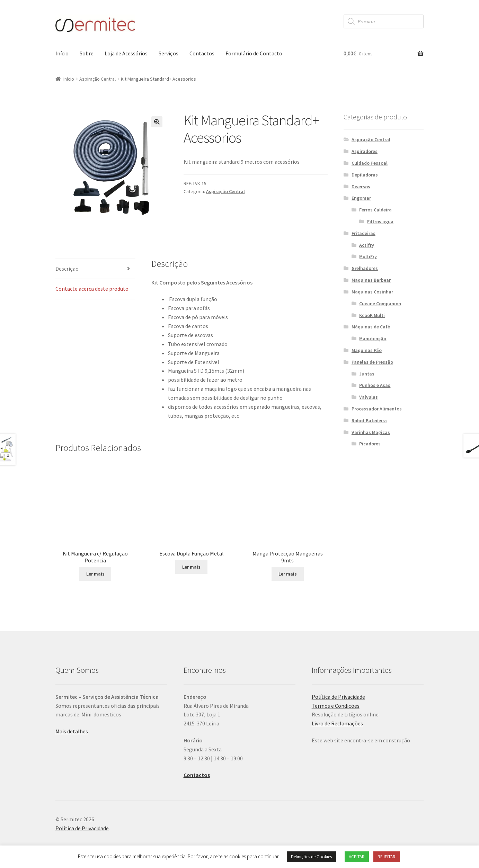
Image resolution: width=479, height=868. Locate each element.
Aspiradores (365, 151)
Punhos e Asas (375, 385)
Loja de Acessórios (126, 53)
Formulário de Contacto (254, 53)
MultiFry (368, 256)
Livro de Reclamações (337, 723)
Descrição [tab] (67, 269)
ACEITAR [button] (357, 857)
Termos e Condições (336, 706)
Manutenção (373, 338)
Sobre (87, 53)
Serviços (168, 53)
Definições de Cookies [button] (311, 857)
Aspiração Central (97, 79)
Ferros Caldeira (375, 210)
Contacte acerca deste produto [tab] (92, 289)
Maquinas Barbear (371, 280)
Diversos (361, 187)
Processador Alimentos (377, 409)
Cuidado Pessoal (370, 163)
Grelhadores (365, 268)
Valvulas (369, 397)
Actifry (367, 245)
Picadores (370, 444)
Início (62, 53)
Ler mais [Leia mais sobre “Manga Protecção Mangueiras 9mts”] (288, 574)
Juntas (367, 374)
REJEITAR (387, 857)
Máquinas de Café (371, 327)
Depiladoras (365, 175)
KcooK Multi (372, 315)
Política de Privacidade (338, 697)
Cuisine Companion (380, 304)
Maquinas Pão (367, 350)
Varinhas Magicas (371, 432)
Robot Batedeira (369, 421)
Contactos (202, 53)
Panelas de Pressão (372, 362)
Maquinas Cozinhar (372, 292)
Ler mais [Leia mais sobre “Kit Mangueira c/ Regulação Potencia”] (95, 574)
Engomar (361, 198)
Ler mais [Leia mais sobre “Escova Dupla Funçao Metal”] (191, 567)
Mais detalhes (72, 731)
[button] (157, 122)
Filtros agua (380, 221)
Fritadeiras (363, 233)
